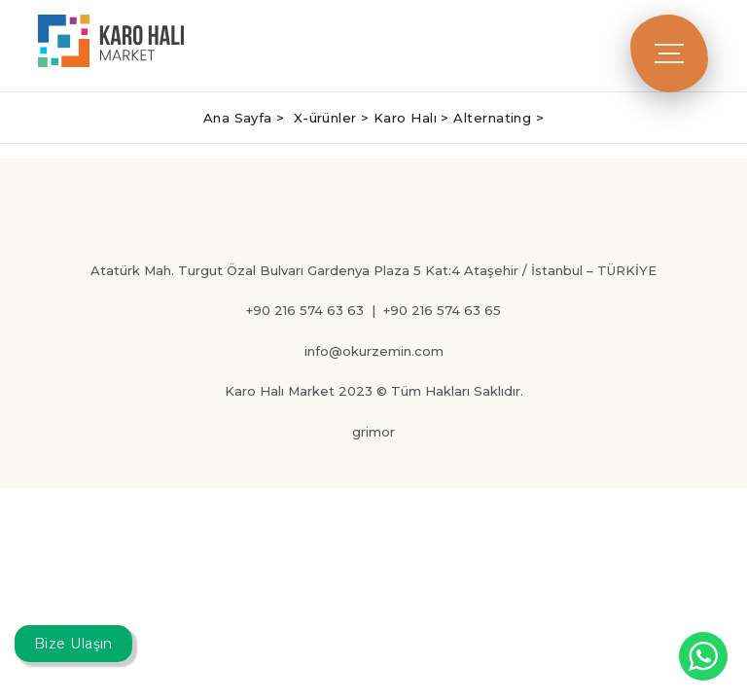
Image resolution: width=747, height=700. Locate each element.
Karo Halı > (413, 118)
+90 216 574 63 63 (305, 310)
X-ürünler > (334, 118)
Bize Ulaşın (73, 644)
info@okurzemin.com (374, 351)
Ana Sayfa (240, 118)
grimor (373, 432)
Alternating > (498, 118)
